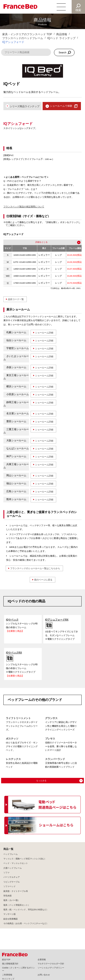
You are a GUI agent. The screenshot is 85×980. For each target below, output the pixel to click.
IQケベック (12, 622)
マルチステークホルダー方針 (51, 964)
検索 (78, 10)
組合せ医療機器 (11, 923)
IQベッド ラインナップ (61, 38)
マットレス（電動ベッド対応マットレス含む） (25, 862)
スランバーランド (55, 762)
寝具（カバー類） (12, 904)
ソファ (6, 876)
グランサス (51, 721)
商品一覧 (8, 853)
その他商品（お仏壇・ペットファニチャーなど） (26, 927)
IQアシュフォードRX (57, 622)
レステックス (13, 762)
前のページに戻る (43, 582)
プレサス (50, 742)
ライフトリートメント (18, 721)
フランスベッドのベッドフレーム (23, 38)
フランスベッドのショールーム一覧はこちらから (38, 571)
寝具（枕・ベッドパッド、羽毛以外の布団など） (26, 913)
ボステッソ (12, 742)
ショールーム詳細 (45, 333)
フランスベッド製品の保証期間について (24, 207)
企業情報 (42, 960)
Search (63, 52)
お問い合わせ (44, 975)
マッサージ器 (10, 918)
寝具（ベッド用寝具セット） (17, 909)
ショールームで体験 (61, 106)
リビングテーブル (12, 886)
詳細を (38, 243)
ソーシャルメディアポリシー (51, 968)
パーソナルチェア (12, 881)
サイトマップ (8, 979)
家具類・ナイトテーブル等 (16, 895)
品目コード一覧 (17, 300)
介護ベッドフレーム (13, 872)
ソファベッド (10, 890)
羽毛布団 (7, 899)
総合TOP (6, 960)
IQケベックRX (14, 655)
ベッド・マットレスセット (16, 867)
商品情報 (62, 34)
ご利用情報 (7, 975)
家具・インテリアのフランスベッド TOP (27, 34)
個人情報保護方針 (10, 964)
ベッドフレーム (11, 858)
